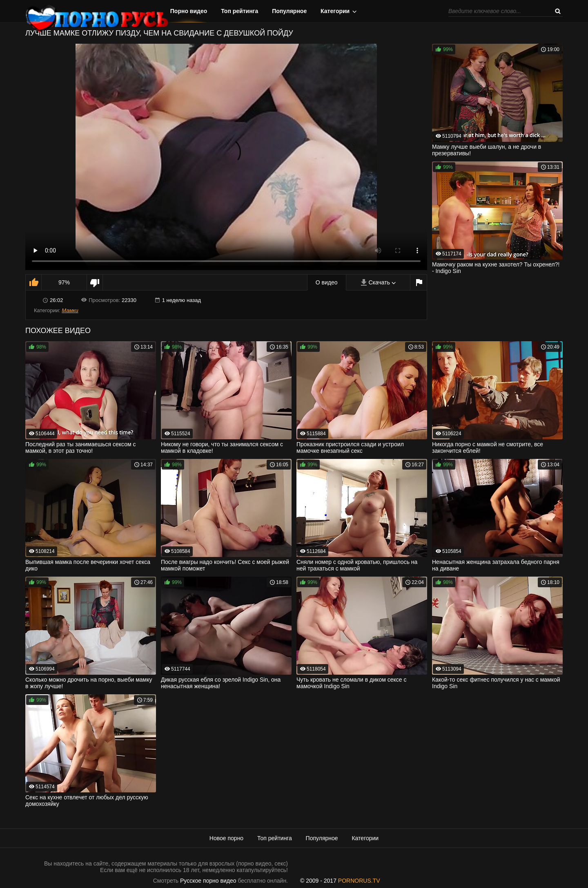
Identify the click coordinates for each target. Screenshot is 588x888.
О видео (327, 282)
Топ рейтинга (239, 11)
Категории (335, 11)
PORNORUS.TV (359, 881)
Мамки (70, 310)
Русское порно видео (208, 881)
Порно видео (189, 11)
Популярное (289, 11)
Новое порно (226, 838)
